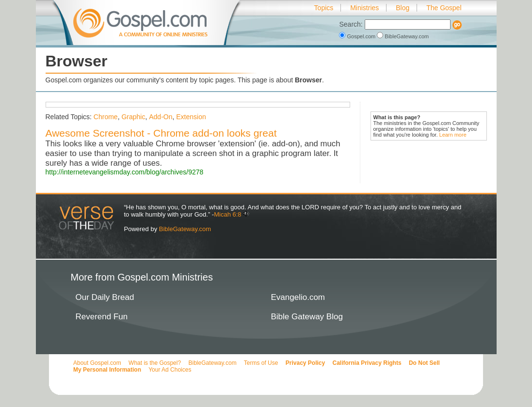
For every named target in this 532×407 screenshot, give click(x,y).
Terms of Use (261, 363)
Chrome (106, 117)
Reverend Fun (102, 317)
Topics (324, 8)
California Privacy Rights (367, 363)
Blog (403, 8)
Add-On (161, 117)
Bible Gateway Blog (307, 317)
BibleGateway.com (403, 36)
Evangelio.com (298, 297)
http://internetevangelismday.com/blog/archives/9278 (125, 172)
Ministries (364, 8)
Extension (191, 117)
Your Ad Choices (170, 370)
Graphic (133, 117)
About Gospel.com (97, 363)
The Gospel (444, 8)
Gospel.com (358, 36)
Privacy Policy (305, 363)
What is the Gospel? (155, 363)
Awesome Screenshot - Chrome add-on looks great (161, 133)
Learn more (453, 135)
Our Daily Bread (105, 297)
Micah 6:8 (227, 214)
